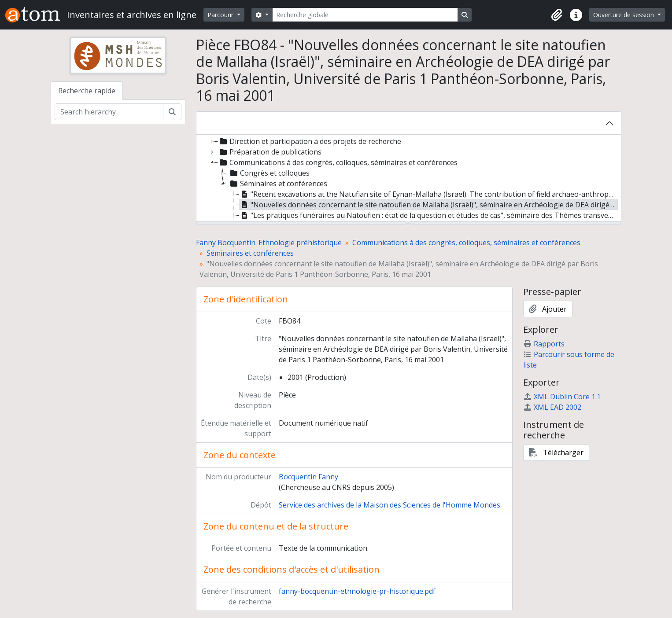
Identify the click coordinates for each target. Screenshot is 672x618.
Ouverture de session (624, 15)
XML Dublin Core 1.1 (562, 397)
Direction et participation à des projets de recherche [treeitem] (310, 141)
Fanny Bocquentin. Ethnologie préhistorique (269, 243)
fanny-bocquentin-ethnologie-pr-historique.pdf (357, 591)
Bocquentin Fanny (308, 477)
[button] (557, 15)
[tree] (409, 179)
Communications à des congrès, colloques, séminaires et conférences (466, 243)
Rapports (544, 344)
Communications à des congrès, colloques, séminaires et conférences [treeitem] (338, 162)
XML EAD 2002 (552, 407)
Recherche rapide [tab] (87, 91)
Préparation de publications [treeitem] (270, 152)
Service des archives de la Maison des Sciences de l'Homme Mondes (390, 505)
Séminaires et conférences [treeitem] (278, 184)
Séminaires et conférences (250, 253)
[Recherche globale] (365, 15)
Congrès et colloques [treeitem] (269, 173)
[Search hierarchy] (109, 112)
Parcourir (221, 15)
